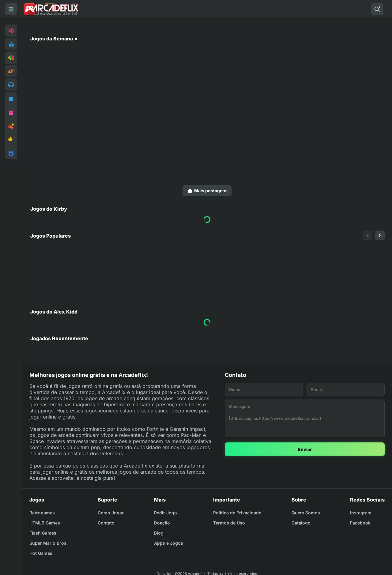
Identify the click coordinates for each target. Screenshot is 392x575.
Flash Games (43, 533)
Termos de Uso (229, 523)
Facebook (360, 523)
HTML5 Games (45, 523)
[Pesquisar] (377, 9)
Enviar (305, 449)
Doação (162, 523)
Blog (159, 533)
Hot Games (41, 553)
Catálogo (301, 523)
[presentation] (367, 235)
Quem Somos (306, 513)
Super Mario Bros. (49, 543)
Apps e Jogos (169, 543)
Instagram (361, 513)
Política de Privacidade (237, 513)
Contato (106, 523)
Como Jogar (111, 513)
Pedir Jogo (166, 513)
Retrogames (42, 513)
